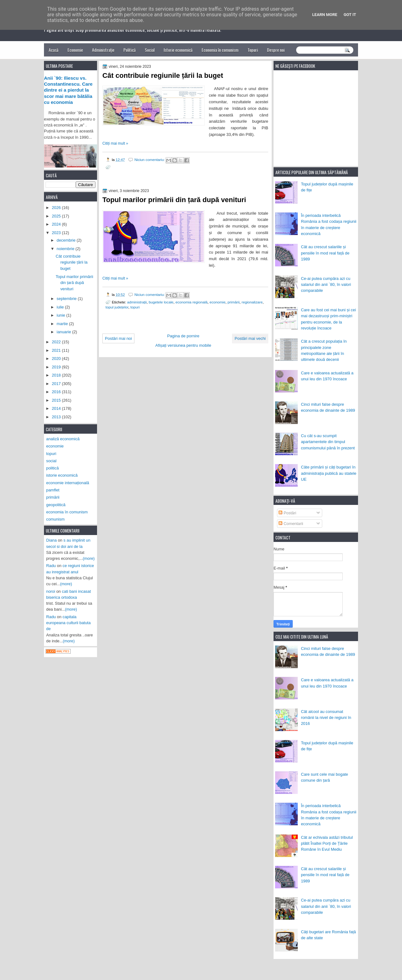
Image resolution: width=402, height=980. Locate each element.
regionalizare (252, 302)
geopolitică (56, 505)
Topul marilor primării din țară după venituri (174, 200)
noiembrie (66, 249)
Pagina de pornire (183, 336)
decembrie (67, 240)
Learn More (325, 15)
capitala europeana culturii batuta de (68, 623)
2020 (57, 359)
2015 (57, 400)
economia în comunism (67, 512)
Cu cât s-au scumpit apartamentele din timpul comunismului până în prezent (328, 442)
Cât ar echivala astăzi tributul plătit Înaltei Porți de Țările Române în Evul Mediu (327, 843)
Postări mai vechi (250, 338)
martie (63, 324)
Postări (287, 513)
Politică (130, 50)
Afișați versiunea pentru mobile (183, 345)
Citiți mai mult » (115, 143)
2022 (57, 342)
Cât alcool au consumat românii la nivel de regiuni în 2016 (326, 718)
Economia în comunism (220, 50)
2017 (57, 384)
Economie (75, 50)
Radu (51, 566)
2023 (57, 233)
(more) (89, 558)
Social (150, 50)
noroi (51, 591)
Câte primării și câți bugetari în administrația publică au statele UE (329, 473)
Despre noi (276, 50)
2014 (57, 408)
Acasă (54, 50)
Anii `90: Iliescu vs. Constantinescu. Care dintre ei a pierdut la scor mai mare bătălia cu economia (68, 90)
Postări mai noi (118, 338)
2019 (57, 367)
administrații (137, 302)
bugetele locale (161, 302)
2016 (57, 392)
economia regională (192, 302)
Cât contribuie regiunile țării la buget (163, 75)
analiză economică (63, 439)
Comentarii (291, 524)
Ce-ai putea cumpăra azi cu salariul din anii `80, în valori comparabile (326, 285)
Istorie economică (178, 50)
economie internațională (68, 483)
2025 (57, 216)
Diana (52, 540)
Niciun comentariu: (150, 160)
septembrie (67, 299)
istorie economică (62, 475)
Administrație (103, 50)
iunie (61, 315)
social (51, 461)
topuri (135, 307)
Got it (350, 15)
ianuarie (64, 332)
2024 (57, 224)
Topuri (253, 50)
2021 (57, 350)
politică (52, 468)
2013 (57, 417)
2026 (57, 208)
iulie (61, 307)
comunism (55, 519)
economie (217, 302)
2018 (57, 375)
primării (233, 302)
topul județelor (117, 307)
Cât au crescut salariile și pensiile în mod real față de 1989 (325, 253)
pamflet (53, 490)
